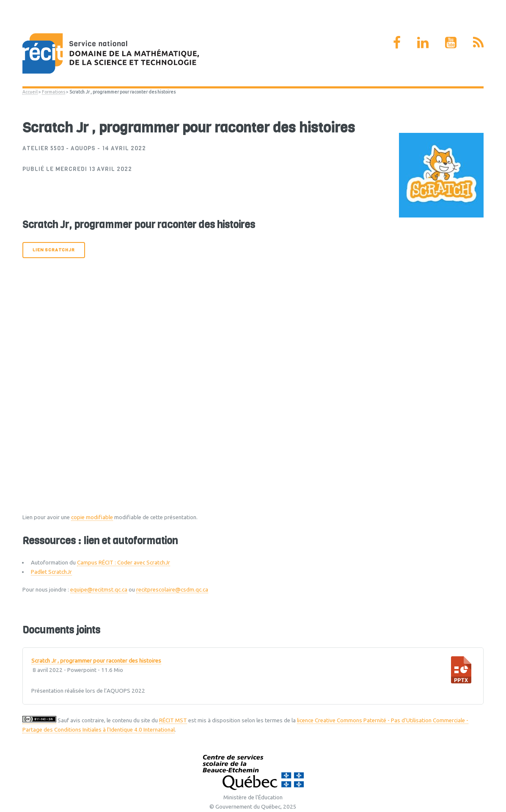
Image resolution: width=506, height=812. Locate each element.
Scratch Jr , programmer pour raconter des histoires (96, 661)
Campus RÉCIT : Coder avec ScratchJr (124, 563)
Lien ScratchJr (54, 250)
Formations (54, 92)
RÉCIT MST (173, 720)
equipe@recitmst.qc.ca (99, 590)
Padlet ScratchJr (51, 572)
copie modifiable (92, 517)
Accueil (30, 92)
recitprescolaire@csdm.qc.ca (172, 590)
